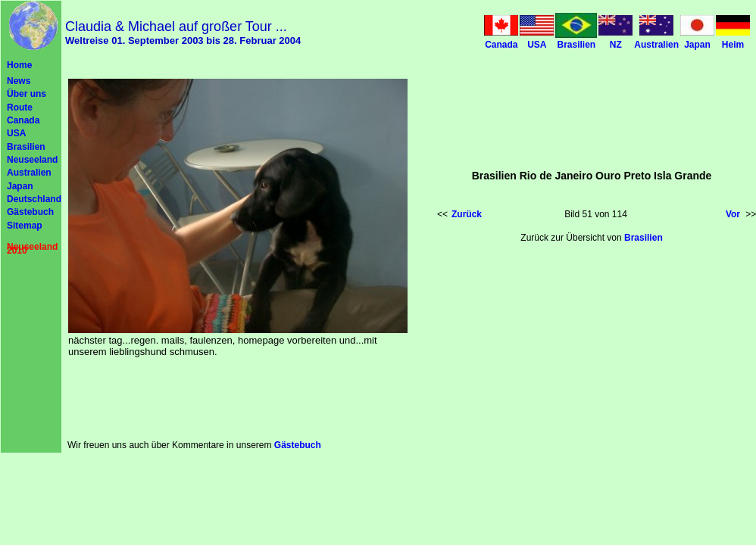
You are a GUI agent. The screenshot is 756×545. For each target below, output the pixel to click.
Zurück (467, 214)
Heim (733, 45)
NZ (616, 45)
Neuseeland (32, 160)
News (19, 81)
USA (16, 133)
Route (20, 107)
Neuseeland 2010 (32, 249)
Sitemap (25, 226)
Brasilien (26, 147)
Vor (733, 214)
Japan (20, 186)
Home (19, 65)
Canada (23, 120)
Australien (29, 173)
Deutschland (34, 199)
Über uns (27, 94)
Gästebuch (30, 212)
